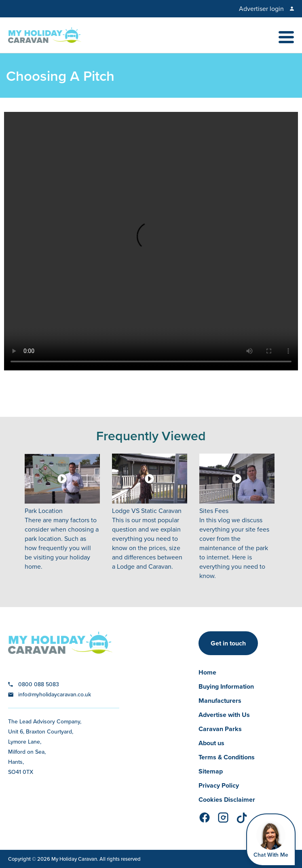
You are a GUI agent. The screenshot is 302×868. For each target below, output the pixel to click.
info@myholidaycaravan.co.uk (55, 694)
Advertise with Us (224, 715)
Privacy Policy (219, 785)
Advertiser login (261, 9)
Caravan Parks (220, 729)
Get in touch (228, 643)
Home (207, 672)
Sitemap (211, 771)
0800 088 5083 (39, 684)
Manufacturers (220, 701)
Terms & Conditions (227, 757)
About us (211, 743)
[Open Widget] (271, 840)
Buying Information (226, 686)
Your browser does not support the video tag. (151, 241)
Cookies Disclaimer (227, 800)
